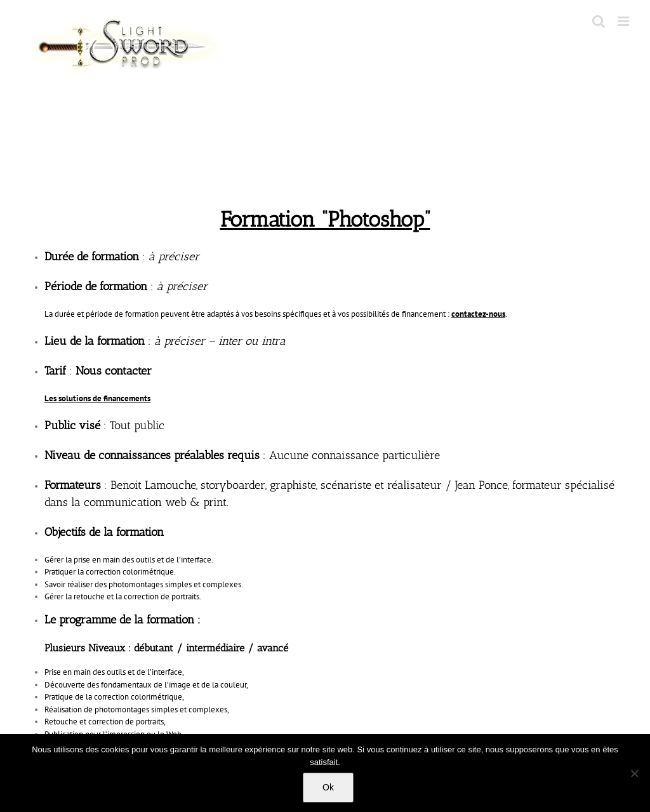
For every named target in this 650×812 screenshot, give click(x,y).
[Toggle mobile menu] (624, 21)
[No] (634, 773)
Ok (328, 787)
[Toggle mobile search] (599, 21)
